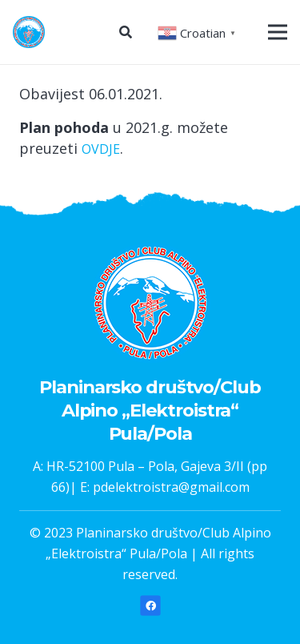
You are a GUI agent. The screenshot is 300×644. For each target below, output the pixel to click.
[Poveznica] (29, 32)
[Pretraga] (125, 32)
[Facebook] (150, 606)
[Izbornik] (278, 32)
